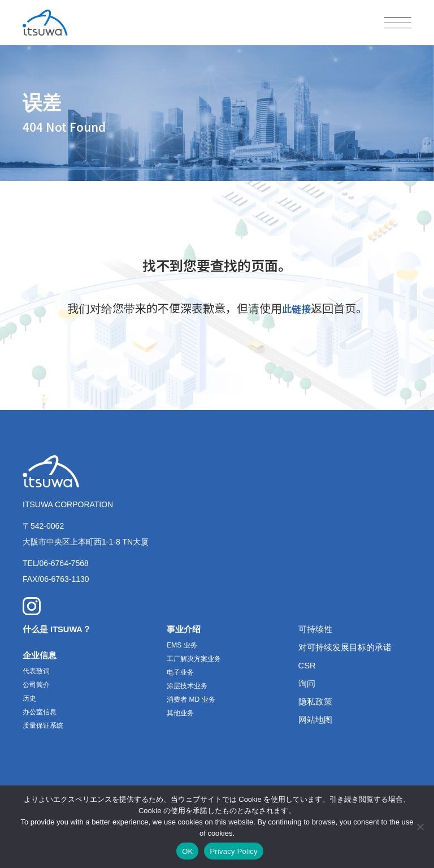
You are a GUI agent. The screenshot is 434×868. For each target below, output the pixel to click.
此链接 (296, 308)
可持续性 (316, 631)
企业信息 (41, 657)
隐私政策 (316, 703)
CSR (308, 667)
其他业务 (180, 715)
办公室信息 (40, 714)
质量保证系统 (43, 727)
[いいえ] (420, 827)
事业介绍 (185, 631)
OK (187, 851)
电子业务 (180, 674)
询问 (307, 685)
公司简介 (36, 686)
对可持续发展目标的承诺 (348, 649)
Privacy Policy (233, 851)
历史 (29, 700)
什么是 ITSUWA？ (60, 631)
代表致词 (36, 673)
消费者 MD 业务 (191, 701)
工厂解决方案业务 (194, 660)
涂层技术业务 (187, 688)
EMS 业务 (182, 647)
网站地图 (316, 721)
